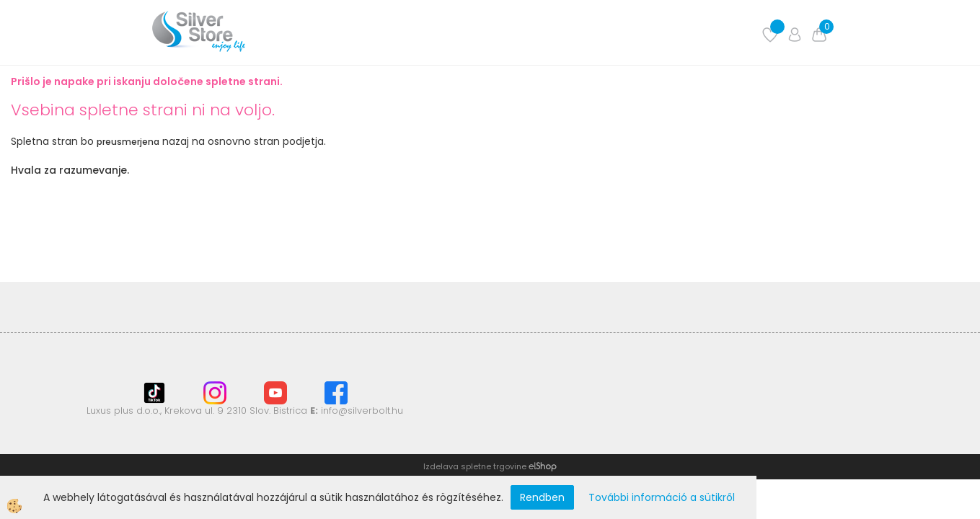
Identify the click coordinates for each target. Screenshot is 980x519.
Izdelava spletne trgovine (475, 466)
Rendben (542, 497)
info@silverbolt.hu (362, 411)
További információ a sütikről (662, 497)
